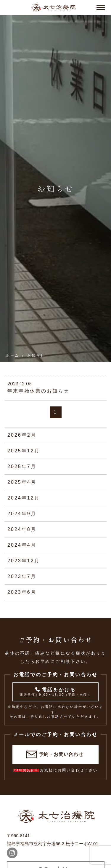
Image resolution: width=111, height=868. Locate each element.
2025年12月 (24, 451)
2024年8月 (22, 529)
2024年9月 (22, 514)
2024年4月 (22, 545)
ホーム (13, 355)
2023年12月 (24, 561)
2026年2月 (22, 435)
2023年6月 (22, 592)
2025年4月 (22, 482)
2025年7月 (22, 466)
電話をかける (55, 692)
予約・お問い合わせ (61, 754)
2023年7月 (22, 576)
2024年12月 (24, 498)
